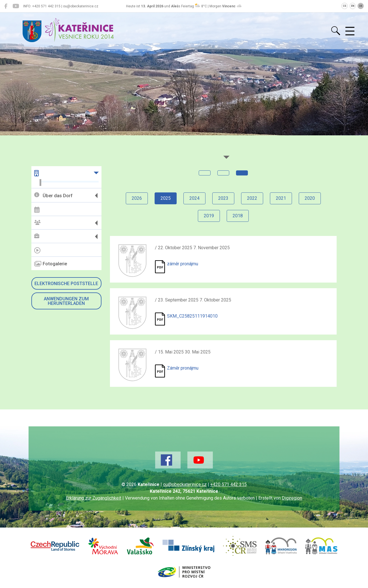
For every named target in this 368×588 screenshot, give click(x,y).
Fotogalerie (51, 264)
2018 (238, 216)
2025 (166, 198)
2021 (281, 198)
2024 (194, 198)
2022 (252, 198)
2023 (223, 198)
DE (361, 6)
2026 (137, 198)
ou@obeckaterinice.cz (185, 484)
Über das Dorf (53, 195)
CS (345, 6)
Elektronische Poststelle (66, 284)
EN (353, 6)
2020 (310, 198)
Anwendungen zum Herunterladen (66, 301)
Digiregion (292, 498)
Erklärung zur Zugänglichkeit (94, 498)
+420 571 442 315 (229, 484)
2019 (209, 216)
